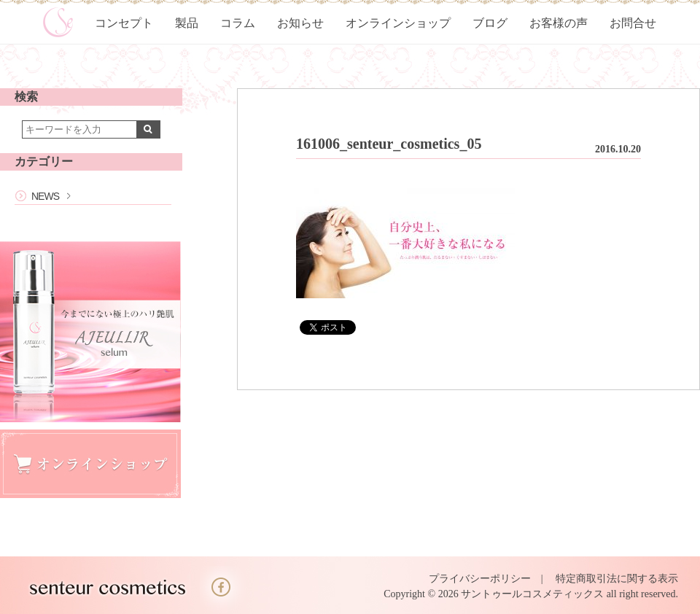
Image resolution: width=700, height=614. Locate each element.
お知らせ (300, 23)
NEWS (45, 196)
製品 (187, 23)
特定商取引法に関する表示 (617, 579)
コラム (238, 23)
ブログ (490, 23)
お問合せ (633, 23)
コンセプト (124, 23)
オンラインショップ (398, 23)
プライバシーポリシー (480, 579)
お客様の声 (559, 23)
